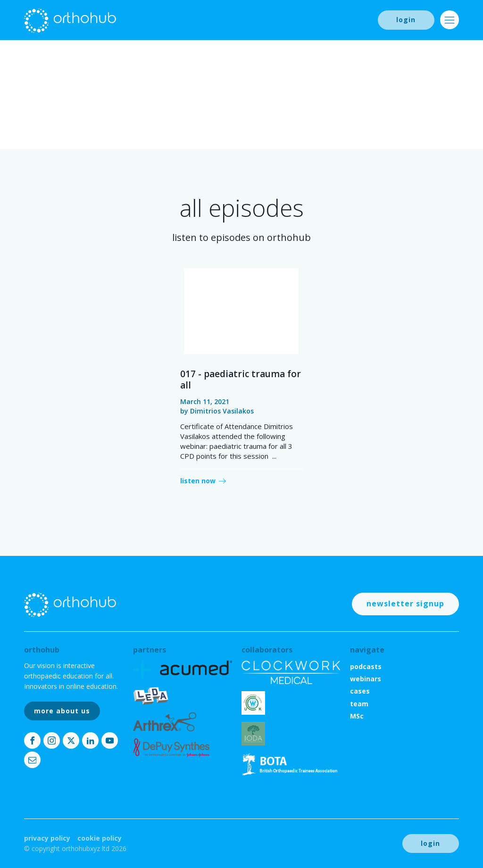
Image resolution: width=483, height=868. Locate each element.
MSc (357, 716)
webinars (366, 679)
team (359, 704)
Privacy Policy (47, 838)
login (406, 20)
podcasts (366, 666)
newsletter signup (405, 603)
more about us (62, 711)
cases (360, 691)
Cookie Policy (100, 838)
